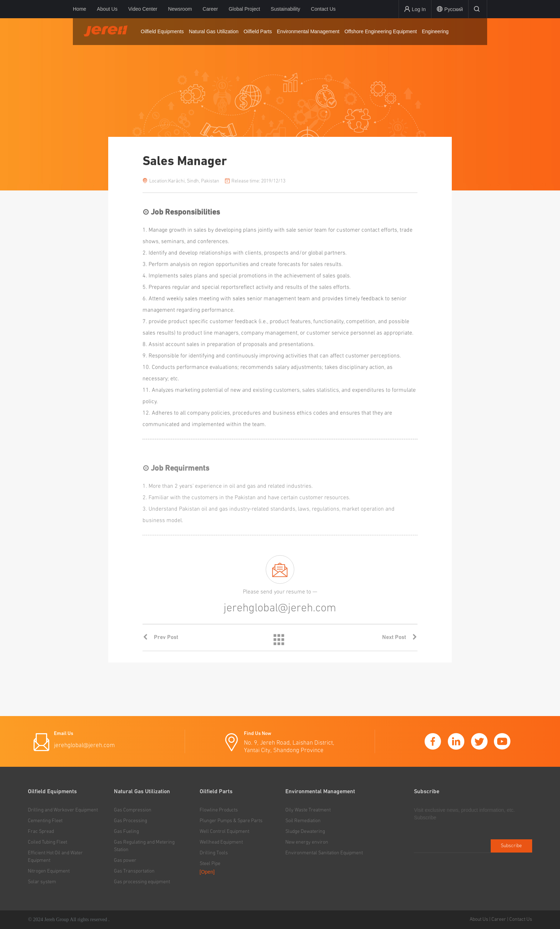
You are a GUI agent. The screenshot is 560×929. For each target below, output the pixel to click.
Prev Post (160, 647)
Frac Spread (41, 831)
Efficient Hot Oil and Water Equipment (55, 857)
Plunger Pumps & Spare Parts (231, 821)
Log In (415, 9)
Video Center (143, 9)
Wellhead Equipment (221, 842)
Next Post (400, 647)
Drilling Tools (214, 853)
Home (79, 9)
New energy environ (307, 842)
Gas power (125, 860)
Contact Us (323, 9)
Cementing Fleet (45, 821)
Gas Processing (131, 821)
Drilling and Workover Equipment (63, 810)
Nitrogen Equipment (49, 871)
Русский (450, 9)
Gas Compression (133, 810)
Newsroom (180, 9)
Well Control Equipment (224, 831)
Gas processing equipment (142, 882)
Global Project (244, 9)
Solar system (42, 882)
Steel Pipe (210, 864)
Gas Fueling (126, 831)
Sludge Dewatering (305, 831)
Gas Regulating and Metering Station (144, 846)
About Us (107, 9)
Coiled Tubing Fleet (47, 842)
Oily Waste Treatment (308, 810)
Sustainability (286, 9)
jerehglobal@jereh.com (84, 746)
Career (210, 9)
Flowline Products (219, 810)
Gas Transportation (134, 871)
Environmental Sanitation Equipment (324, 853)
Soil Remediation (303, 821)
